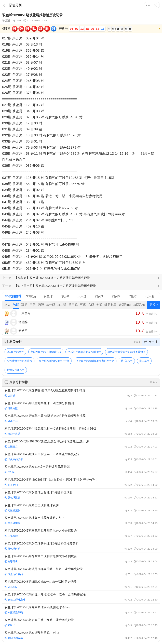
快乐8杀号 (127, 361)
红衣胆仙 (11, 485)
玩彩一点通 (12, 434)
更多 (148, 5)
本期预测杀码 (14, 638)
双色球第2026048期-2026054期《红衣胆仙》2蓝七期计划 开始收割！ (81, 482)
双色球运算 (12, 498)
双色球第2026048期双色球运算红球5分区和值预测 (81, 495)
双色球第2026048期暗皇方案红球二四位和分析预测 (81, 406)
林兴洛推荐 (12, 523)
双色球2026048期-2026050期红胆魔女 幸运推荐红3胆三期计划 (81, 444)
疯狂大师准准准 (15, 600)
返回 (4, 5)
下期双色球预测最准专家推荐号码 (95, 361)
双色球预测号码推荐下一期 (54, 361)
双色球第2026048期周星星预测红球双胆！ (81, 508)
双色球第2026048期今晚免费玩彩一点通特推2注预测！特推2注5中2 (81, 431)
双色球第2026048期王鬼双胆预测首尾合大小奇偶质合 (81, 533)
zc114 (10, 472)
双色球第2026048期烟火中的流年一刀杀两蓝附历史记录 (81, 457)
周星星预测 (12, 510)
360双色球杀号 (15, 352)
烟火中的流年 (14, 459)
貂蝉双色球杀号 (16, 370)
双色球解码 (12, 549)
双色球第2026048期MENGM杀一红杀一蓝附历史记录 (81, 584)
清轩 (6, 20)
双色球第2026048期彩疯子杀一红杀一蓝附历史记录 (81, 623)
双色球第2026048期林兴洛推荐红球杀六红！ (81, 520)
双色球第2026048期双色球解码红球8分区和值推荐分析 (81, 546)
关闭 (155, 5)
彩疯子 (10, 625)
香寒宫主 (11, 561)
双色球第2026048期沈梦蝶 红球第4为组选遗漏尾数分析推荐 (81, 393)
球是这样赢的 (14, 574)
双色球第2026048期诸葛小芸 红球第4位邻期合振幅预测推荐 (81, 418)
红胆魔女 (11, 447)
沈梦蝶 (10, 395)
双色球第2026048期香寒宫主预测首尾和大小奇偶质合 (81, 559)
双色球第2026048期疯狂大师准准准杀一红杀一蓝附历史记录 (81, 597)
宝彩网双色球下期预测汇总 (46, 352)
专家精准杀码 (14, 612)
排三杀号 (144, 361)
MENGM (11, 587)
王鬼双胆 (11, 536)
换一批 (151, 342)
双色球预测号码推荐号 (19, 361)
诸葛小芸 (11, 421)
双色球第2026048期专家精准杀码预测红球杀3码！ (81, 610)
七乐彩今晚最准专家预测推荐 (84, 352)
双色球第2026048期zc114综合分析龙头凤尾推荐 (81, 469)
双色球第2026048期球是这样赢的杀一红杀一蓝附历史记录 (81, 571)
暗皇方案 (11, 408)
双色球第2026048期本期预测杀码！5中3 (81, 635)
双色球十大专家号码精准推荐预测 (126, 352)
